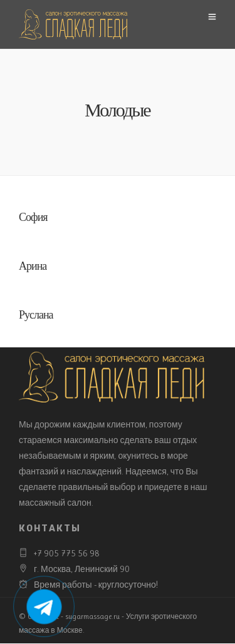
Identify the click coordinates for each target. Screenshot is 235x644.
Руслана (36, 316)
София (33, 218)
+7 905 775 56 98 (67, 553)
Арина (33, 267)
